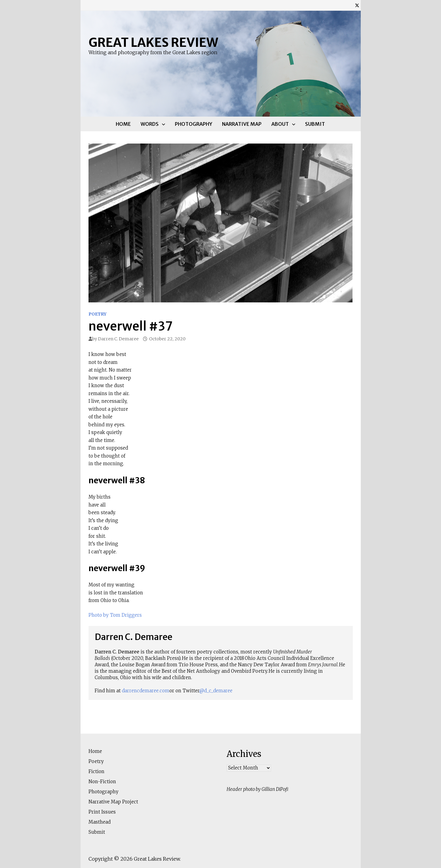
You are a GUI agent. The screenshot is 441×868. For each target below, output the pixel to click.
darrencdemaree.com (146, 691)
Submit (315, 124)
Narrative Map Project (113, 802)
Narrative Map (242, 124)
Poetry (98, 314)
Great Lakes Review (153, 43)
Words (150, 124)
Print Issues (102, 812)
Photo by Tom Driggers (115, 615)
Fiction (96, 771)
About (280, 124)
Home (123, 124)
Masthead (100, 822)
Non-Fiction (102, 782)
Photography (194, 124)
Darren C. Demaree (118, 339)
